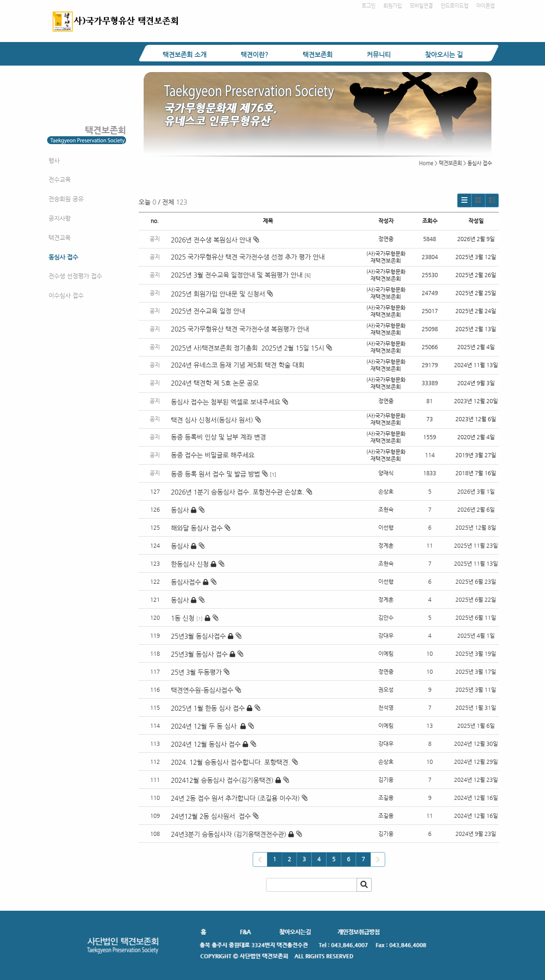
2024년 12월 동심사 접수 (206, 744)
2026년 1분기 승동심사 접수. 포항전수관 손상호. (238, 492)
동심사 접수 (63, 257)
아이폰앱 (485, 6)
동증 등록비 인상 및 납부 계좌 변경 (218, 437)
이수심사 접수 (66, 295)
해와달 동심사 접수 (197, 528)
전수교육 (60, 179)
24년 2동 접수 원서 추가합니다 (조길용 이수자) (235, 798)
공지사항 (60, 218)
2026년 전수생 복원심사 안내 (215, 240)
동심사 (180, 510)
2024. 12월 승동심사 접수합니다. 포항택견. (230, 762)
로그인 (369, 6)
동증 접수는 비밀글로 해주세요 (213, 455)
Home (426, 163)
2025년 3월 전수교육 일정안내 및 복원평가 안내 (237, 275)
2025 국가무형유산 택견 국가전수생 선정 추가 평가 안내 (248, 257)
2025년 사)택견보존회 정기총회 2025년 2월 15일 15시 (251, 348)
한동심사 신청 (190, 564)
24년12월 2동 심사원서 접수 (211, 816)
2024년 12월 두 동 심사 (205, 726)
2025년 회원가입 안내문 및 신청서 (222, 294)
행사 (54, 160)
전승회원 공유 (66, 199)
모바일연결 (421, 6)
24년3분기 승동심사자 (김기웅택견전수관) (229, 834)
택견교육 (60, 238)
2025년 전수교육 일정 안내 (209, 311)
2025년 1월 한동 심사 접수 (208, 708)
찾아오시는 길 (444, 54)
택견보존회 (318, 54)
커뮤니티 (379, 54)
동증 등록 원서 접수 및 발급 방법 (219, 474)
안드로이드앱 (454, 6)
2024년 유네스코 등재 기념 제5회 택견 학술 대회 (238, 365)
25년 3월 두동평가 (196, 672)
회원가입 (393, 6)
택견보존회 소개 (185, 54)
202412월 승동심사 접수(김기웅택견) (222, 780)
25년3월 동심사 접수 (199, 654)
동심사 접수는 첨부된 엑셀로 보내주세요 (230, 402)
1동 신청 (183, 618)
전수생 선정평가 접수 (75, 276)
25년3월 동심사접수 (198, 636)
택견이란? (254, 54)
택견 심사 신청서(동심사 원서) (216, 420)
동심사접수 (186, 582)
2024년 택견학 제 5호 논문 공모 (215, 383)
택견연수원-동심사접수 (202, 690)
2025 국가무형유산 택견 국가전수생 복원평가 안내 (240, 329)
